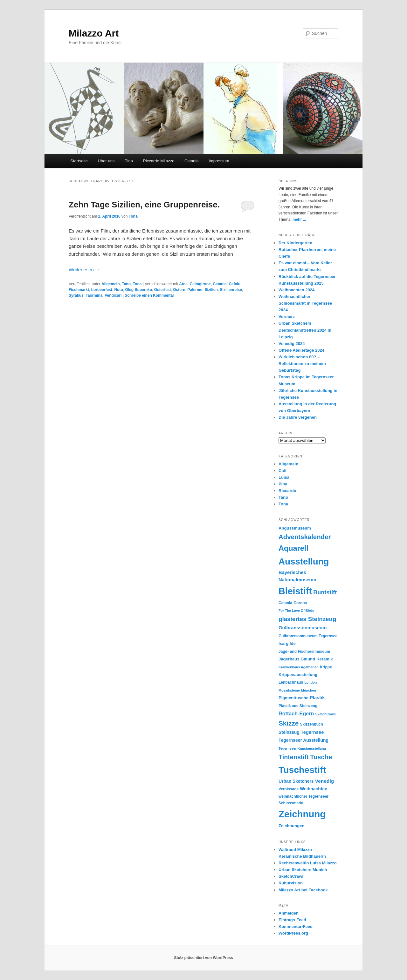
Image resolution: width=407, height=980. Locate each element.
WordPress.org (293, 933)
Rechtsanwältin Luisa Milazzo (308, 863)
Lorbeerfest (102, 290)
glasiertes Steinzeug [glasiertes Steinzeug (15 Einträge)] (307, 619)
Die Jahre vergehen (298, 417)
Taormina (94, 295)
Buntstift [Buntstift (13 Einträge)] (325, 592)
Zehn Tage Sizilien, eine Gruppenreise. (144, 205)
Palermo (195, 290)
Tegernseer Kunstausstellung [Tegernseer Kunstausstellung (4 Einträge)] (302, 748)
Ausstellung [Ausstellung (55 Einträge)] (304, 561)
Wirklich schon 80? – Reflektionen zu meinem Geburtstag (302, 364)
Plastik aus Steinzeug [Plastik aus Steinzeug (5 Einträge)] (298, 706)
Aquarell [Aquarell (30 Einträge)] (293, 548)
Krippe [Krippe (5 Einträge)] (326, 667)
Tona (133, 216)
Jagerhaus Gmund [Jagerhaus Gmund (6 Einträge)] (297, 659)
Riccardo (287, 491)
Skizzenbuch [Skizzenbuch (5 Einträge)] (312, 724)
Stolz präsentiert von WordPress (203, 958)
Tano (126, 284)
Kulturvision (291, 883)
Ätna (183, 284)
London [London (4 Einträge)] (310, 682)
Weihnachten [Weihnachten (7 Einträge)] (314, 789)
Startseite (79, 161)
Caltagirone (200, 284)
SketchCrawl (291, 876)
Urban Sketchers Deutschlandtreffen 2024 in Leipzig (305, 330)
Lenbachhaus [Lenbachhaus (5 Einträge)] (291, 682)
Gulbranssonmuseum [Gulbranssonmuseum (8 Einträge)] (303, 628)
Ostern (179, 290)
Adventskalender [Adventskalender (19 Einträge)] (305, 537)
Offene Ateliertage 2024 (301, 350)
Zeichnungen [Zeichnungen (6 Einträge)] (291, 826)
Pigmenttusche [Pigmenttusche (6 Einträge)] (293, 698)
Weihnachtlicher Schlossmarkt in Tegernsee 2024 (305, 303)
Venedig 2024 (292, 344)
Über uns (106, 161)
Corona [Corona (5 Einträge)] (300, 603)
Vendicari (113, 295)
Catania (192, 161)
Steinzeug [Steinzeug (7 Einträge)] (289, 732)
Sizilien (211, 290)
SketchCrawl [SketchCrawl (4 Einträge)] (326, 714)
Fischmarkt (79, 290)
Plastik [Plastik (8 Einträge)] (317, 698)
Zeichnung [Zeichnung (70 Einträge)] (302, 814)
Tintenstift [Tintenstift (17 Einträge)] (294, 757)
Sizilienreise (231, 290)
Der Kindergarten (295, 243)
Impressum (219, 161)
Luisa (284, 477)
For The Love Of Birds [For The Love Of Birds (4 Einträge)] (296, 611)
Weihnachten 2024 (297, 290)
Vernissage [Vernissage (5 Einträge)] (289, 789)
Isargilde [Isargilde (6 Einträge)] (287, 643)
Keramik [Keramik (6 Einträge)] (325, 659)
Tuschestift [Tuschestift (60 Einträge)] (302, 770)
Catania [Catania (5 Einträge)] (285, 603)
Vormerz (287, 317)
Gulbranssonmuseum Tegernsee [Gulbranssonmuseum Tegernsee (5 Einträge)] (308, 636)
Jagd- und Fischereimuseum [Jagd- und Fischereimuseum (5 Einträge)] (304, 652)
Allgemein (110, 284)
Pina (129, 161)
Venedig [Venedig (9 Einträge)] (325, 781)
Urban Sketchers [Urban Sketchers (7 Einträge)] (296, 781)
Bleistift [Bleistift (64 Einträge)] (295, 591)
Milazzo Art (94, 33)
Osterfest (163, 290)
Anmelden (289, 913)
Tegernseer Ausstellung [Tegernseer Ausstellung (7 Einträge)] (304, 740)
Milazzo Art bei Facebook (303, 890)
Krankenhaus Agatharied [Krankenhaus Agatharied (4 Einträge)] (299, 667)
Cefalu (235, 284)
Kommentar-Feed (296, 926)
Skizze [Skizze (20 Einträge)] (289, 723)
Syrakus (76, 295)
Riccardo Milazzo (159, 161)
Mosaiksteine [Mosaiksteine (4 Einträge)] (289, 690)
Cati (283, 471)
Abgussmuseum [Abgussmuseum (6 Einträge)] (295, 528)
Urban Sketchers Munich (303, 870)
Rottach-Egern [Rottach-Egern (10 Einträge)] (296, 713)
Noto (118, 290)
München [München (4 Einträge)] (309, 690)
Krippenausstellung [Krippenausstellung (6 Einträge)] (298, 675)
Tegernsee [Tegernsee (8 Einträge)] (312, 732)
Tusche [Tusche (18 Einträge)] (321, 757)
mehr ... (299, 220)
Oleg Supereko (138, 290)
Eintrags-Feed (292, 920)
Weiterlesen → (84, 270)
